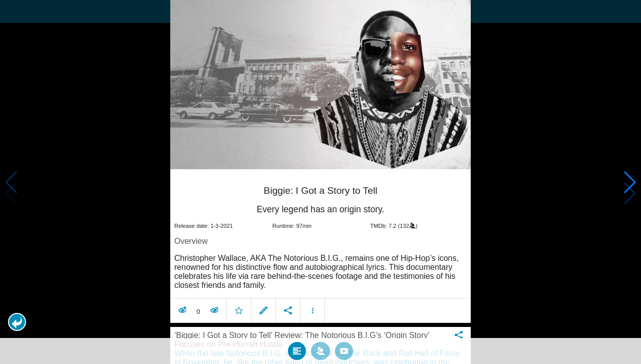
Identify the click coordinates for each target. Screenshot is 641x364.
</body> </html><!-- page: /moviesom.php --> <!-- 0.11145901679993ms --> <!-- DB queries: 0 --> (320, 182)
